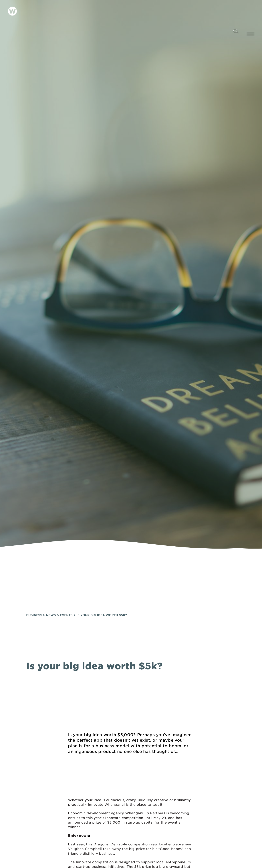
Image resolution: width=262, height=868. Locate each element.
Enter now (77, 825)
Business (34, 605)
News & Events (59, 605)
